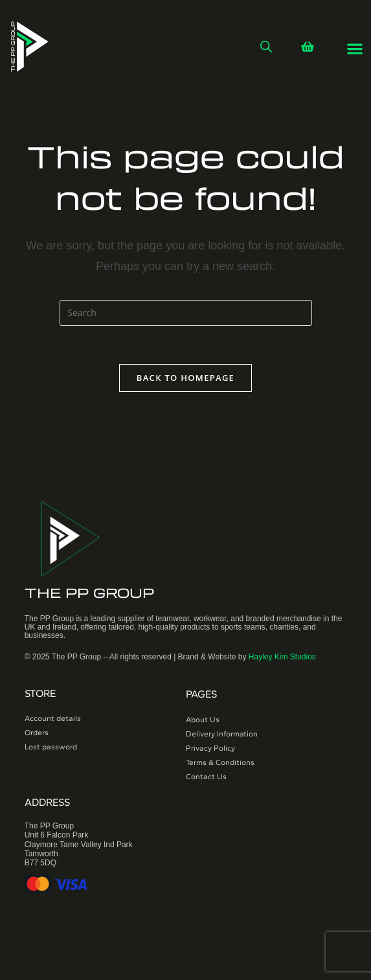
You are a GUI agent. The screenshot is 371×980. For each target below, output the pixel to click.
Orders (37, 733)
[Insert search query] (186, 313)
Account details (53, 719)
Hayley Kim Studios (282, 657)
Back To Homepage (185, 378)
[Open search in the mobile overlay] (266, 46)
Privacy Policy (210, 748)
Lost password (51, 747)
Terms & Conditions (220, 762)
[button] (355, 48)
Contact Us (206, 777)
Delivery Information (222, 734)
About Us (203, 720)
